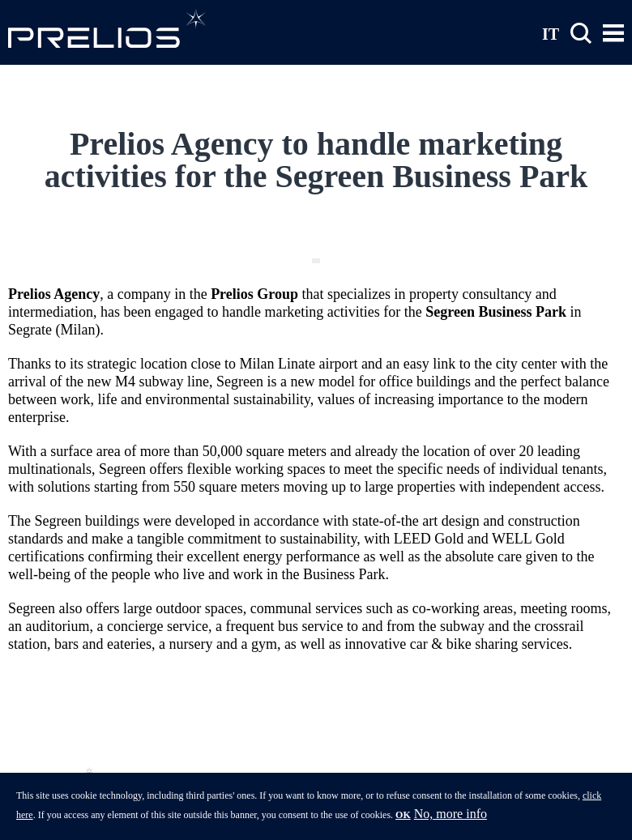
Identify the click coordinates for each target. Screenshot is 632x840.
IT (551, 33)
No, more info (451, 819)
